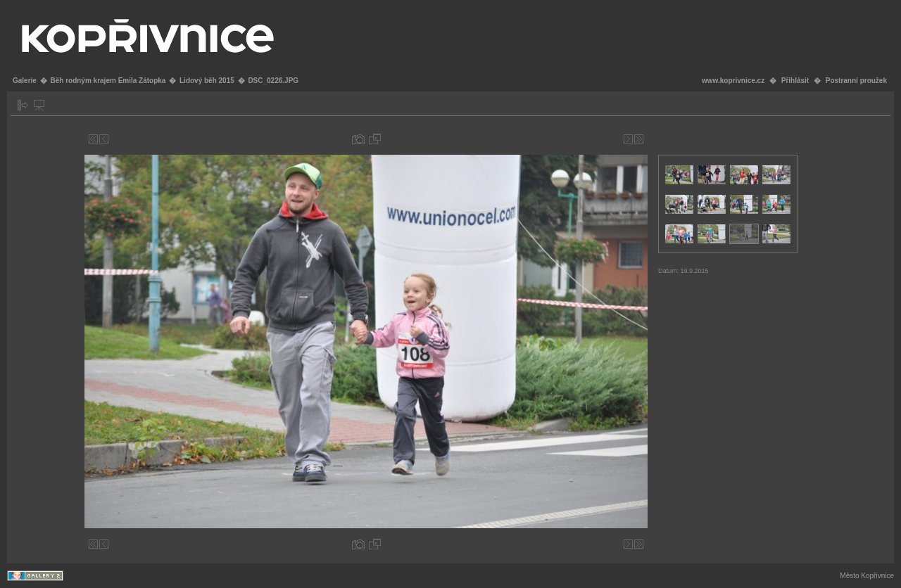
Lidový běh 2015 (207, 81)
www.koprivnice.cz (733, 81)
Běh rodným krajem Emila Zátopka (108, 81)
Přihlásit (795, 81)
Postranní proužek (856, 81)
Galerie (25, 81)
